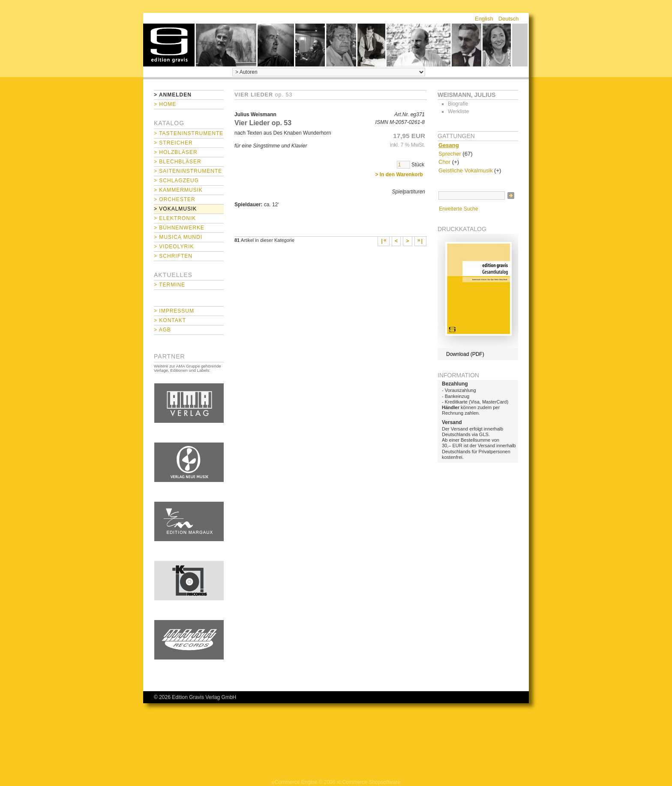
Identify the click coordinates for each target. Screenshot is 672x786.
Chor (444, 162)
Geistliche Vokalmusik (465, 170)
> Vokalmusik (175, 209)
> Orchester (175, 199)
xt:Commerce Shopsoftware (369, 782)
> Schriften (173, 256)
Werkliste (458, 111)
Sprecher (450, 154)
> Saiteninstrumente (188, 171)
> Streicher (173, 143)
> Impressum (174, 311)
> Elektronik (175, 218)
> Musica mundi (178, 237)
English (484, 19)
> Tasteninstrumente (189, 133)
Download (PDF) (465, 354)
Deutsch (509, 19)
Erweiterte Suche (458, 209)
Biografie (458, 104)
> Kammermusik (178, 190)
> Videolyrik (174, 247)
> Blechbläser (178, 162)
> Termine (169, 285)
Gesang (449, 145)
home (169, 45)
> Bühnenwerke (179, 228)
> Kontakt (170, 320)
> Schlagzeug (176, 181)
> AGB (162, 330)
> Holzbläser (176, 152)
